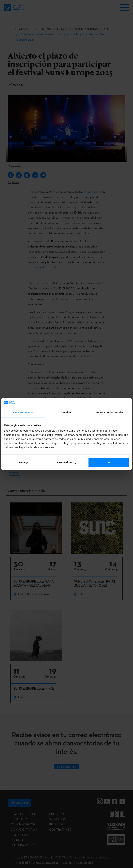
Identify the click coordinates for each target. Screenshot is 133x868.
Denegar (24, 462)
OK (109, 462)
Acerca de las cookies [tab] (110, 412)
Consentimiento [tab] (23, 412)
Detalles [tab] (66, 412)
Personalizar (67, 462)
